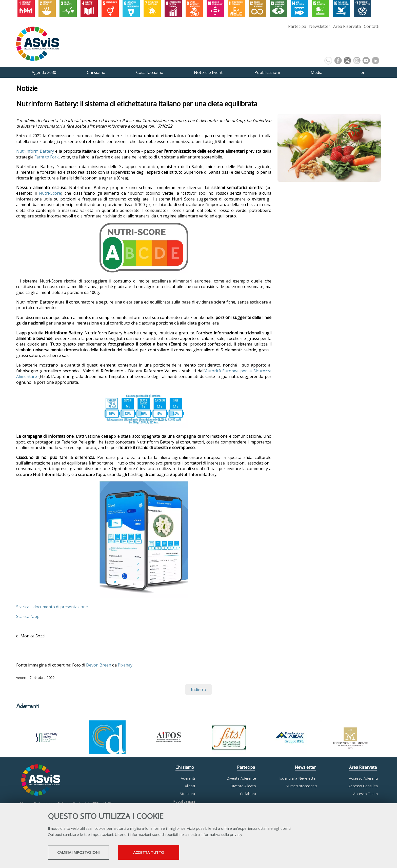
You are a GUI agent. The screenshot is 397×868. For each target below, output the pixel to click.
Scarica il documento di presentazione (52, 607)
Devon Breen (99, 665)
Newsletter (320, 26)
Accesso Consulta (363, 786)
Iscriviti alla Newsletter (298, 778)
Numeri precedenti (301, 786)
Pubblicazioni (184, 801)
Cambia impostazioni (88, 853)
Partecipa (297, 26)
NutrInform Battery (35, 151)
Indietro (198, 690)
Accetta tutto (179, 853)
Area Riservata (347, 26)
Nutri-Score (50, 193)
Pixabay (125, 665)
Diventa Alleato (243, 786)
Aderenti (188, 778)
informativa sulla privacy (222, 835)
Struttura (187, 794)
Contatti (372, 26)
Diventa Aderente (241, 778)
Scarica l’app (28, 616)
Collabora (248, 794)
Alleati (190, 786)
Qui (51, 835)
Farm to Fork (47, 157)
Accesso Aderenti (363, 778)
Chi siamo (185, 767)
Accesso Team (365, 794)
